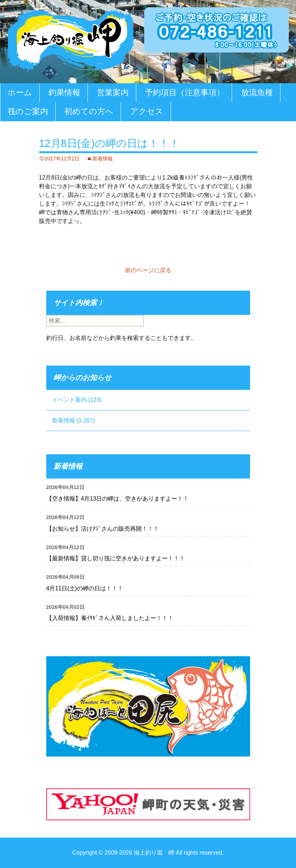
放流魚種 (257, 92)
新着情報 (103, 159)
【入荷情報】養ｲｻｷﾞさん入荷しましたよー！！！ (110, 618)
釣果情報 (64, 92)
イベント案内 (69, 400)
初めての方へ (89, 111)
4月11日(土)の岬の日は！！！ (85, 588)
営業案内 (113, 92)
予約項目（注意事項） (185, 92)
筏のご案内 (28, 111)
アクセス (147, 111)
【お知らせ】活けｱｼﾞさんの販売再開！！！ (103, 529)
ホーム (20, 92)
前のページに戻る (148, 270)
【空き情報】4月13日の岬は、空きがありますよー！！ (118, 499)
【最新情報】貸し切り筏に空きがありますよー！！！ (116, 558)
